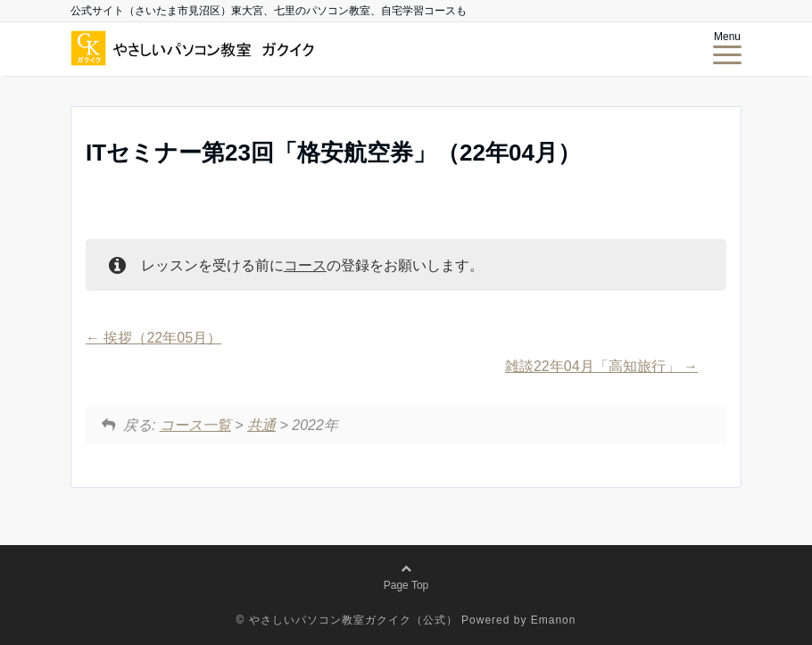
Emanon (554, 620)
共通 (261, 425)
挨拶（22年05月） (153, 338)
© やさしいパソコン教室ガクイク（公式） (347, 620)
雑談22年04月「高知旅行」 (601, 366)
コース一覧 (195, 425)
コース (305, 265)
